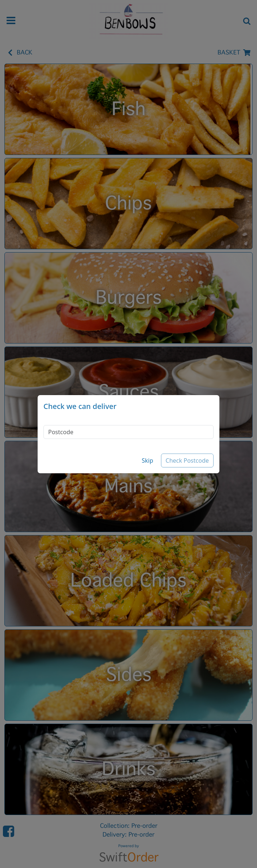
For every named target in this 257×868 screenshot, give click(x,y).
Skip (147, 460)
